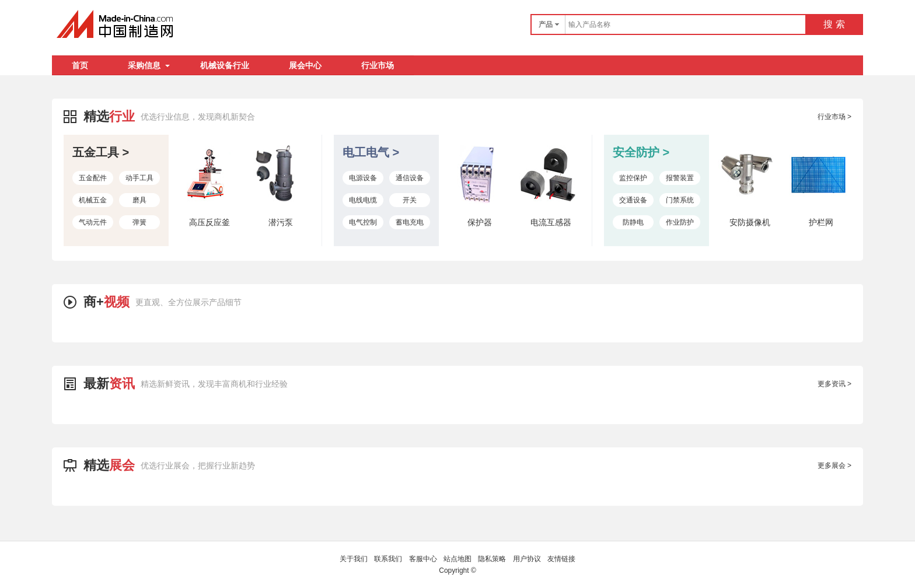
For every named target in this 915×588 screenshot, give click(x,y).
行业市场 (378, 65)
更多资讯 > (834, 384)
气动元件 (93, 222)
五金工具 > (101, 152)
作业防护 (680, 222)
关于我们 (354, 559)
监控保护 (633, 178)
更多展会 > (834, 466)
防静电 (633, 222)
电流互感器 (551, 222)
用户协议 (527, 559)
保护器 (480, 222)
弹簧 (139, 222)
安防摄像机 (750, 222)
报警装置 (680, 178)
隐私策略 (492, 559)
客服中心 (423, 559)
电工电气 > (371, 152)
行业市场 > (834, 117)
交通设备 (633, 200)
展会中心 (305, 65)
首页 (80, 65)
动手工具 (139, 178)
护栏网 (821, 222)
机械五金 (93, 200)
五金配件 (93, 178)
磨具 (139, 200)
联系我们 (388, 559)
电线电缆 (363, 200)
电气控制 (363, 222)
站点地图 (457, 559)
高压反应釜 (209, 222)
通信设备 (410, 178)
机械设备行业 (225, 65)
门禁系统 (680, 200)
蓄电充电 (410, 222)
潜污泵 (281, 222)
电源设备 (363, 178)
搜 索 (834, 24)
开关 (410, 200)
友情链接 (561, 559)
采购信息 (149, 65)
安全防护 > (641, 152)
